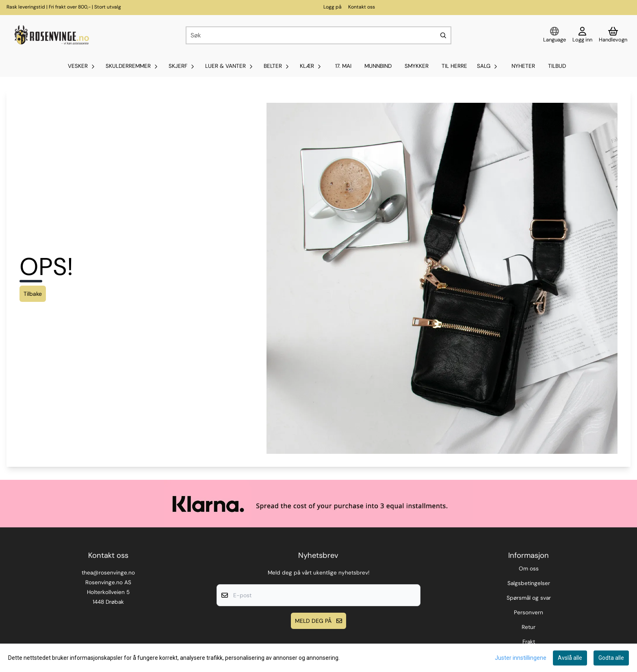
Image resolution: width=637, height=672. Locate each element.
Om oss (529, 569)
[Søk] (318, 35)
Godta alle (611, 658)
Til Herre (454, 66)
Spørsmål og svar (529, 598)
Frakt (529, 642)
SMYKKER (417, 66)
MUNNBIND (378, 66)
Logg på (333, 7)
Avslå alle (570, 658)
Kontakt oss (362, 7)
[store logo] (51, 35)
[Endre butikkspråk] (555, 35)
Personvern (529, 612)
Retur (529, 627)
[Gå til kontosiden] (582, 35)
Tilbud (557, 66)
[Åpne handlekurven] (613, 35)
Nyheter (523, 66)
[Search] (443, 35)
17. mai (343, 66)
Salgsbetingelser (529, 583)
